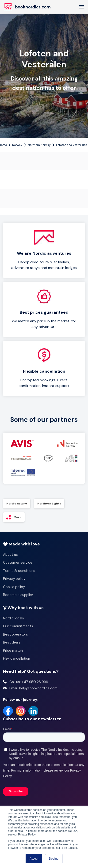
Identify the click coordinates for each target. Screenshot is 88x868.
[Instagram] (21, 711)
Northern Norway (39, 145)
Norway (17, 145)
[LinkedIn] (33, 711)
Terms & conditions (19, 571)
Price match (13, 651)
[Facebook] (8, 711)
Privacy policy (14, 579)
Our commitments (18, 626)
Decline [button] (54, 859)
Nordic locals (13, 618)
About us (10, 555)
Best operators (15, 634)
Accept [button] (34, 859)
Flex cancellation (17, 658)
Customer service (18, 563)
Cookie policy (14, 587)
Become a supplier (18, 595)
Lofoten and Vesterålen (72, 145)
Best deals (12, 642)
